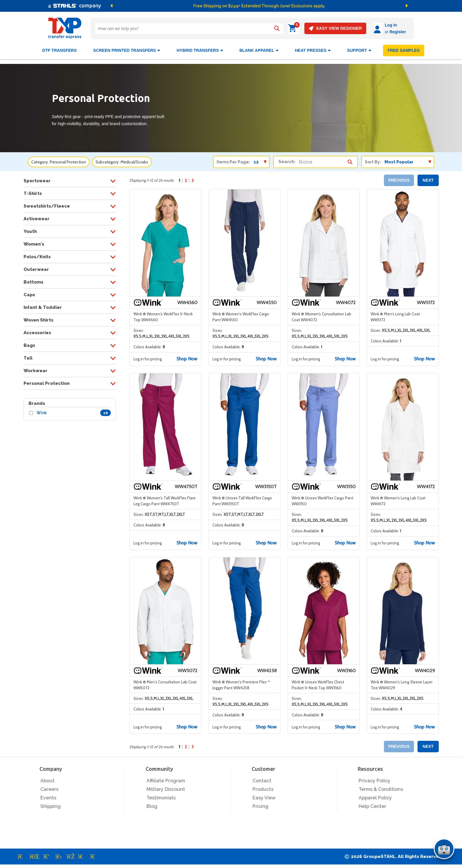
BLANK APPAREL (259, 48)
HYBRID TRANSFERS (200, 48)
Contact (262, 778)
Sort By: (373, 159)
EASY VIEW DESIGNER (319, 28)
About (47, 778)
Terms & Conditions (381, 787)
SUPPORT (359, 48)
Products (263, 787)
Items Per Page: (233, 159)
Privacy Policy (374, 778)
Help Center (372, 804)
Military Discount (166, 787)
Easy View (264, 795)
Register (381, 32)
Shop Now (187, 356)
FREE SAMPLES (404, 48)
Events (48, 795)
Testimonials (161, 795)
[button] (176, 6)
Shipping (51, 804)
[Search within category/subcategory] (350, 158)
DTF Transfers (60, 48)
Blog (152, 804)
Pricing (260, 804)
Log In (374, 25)
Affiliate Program (166, 778)
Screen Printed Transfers (127, 48)
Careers (49, 787)
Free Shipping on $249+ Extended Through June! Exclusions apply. (259, 6)
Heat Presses (313, 48)
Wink (42, 410)
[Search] (277, 29)
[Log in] (362, 28)
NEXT (428, 178)
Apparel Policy (375, 795)
